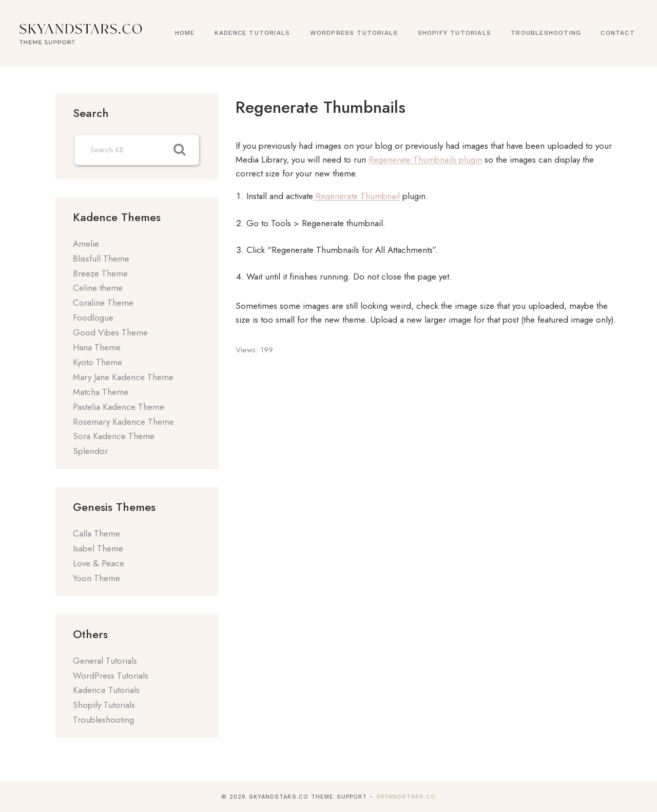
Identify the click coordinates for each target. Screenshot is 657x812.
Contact (617, 33)
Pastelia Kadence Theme (119, 407)
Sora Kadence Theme (114, 436)
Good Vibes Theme (110, 332)
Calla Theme (96, 533)
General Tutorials (105, 661)
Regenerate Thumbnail (356, 196)
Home (185, 33)
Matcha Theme (101, 392)
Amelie (86, 244)
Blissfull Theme (101, 259)
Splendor (90, 451)
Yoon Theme (96, 578)
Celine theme (98, 288)
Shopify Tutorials (455, 33)
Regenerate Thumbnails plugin (425, 160)
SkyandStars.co (406, 797)
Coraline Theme (103, 303)
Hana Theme (97, 347)
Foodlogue (93, 318)
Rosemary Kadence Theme (123, 422)
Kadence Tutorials (252, 33)
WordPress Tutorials (354, 33)
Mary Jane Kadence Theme (123, 377)
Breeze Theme (100, 273)
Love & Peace (99, 563)
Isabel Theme (98, 548)
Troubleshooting (546, 33)
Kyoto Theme (98, 362)
